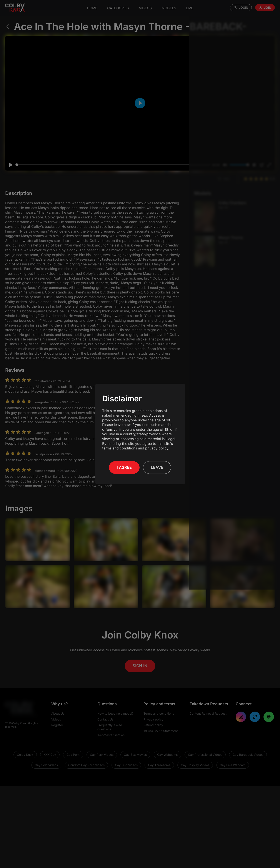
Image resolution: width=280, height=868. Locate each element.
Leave (157, 467)
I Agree (124, 467)
